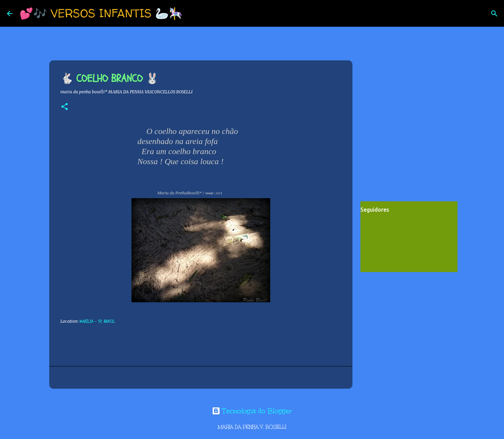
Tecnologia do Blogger (252, 411)
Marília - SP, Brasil (97, 321)
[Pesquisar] (193, 14)
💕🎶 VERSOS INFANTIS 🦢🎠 (101, 13)
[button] (65, 107)
